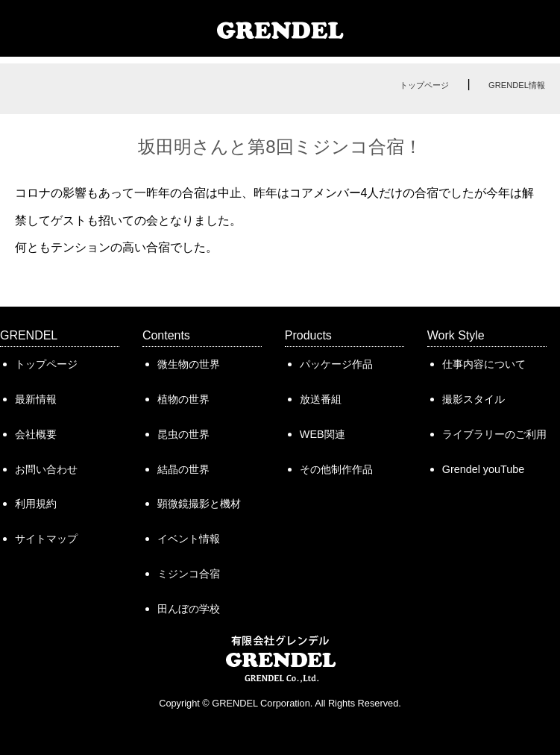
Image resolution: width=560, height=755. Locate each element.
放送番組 (321, 399)
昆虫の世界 (183, 434)
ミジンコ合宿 (189, 574)
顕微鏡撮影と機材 (199, 504)
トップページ (424, 85)
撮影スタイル (474, 399)
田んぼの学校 (189, 609)
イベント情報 (189, 539)
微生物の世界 (189, 364)
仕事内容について (484, 364)
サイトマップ (46, 539)
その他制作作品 (336, 469)
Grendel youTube (483, 469)
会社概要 (36, 434)
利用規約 (36, 504)
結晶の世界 (183, 469)
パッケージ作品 (336, 364)
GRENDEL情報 (517, 85)
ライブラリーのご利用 (494, 434)
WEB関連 (323, 434)
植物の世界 (183, 399)
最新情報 (36, 399)
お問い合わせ (46, 469)
